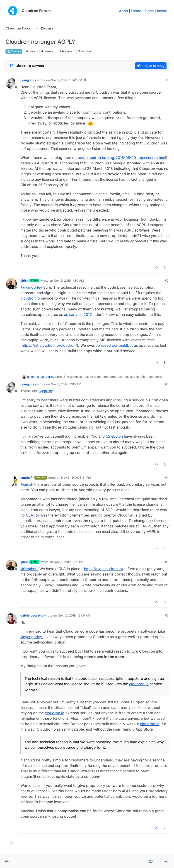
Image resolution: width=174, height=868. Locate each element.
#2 (167, 280)
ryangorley (28, 80)
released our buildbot (115, 345)
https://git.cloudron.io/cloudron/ (49, 345)
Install (162, 11)
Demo (136, 11)
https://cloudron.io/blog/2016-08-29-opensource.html (120, 158)
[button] (6, 862)
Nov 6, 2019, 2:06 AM (66, 384)
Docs (149, 11)
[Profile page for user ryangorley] (11, 83)
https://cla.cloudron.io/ (104, 569)
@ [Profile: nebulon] (114, 436)
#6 (167, 615)
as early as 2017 (78, 315)
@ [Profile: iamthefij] (29, 569)
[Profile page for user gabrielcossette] (11, 619)
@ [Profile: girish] (46, 391)
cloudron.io (30, 298)
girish (24, 280)
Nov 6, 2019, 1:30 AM (69, 280)
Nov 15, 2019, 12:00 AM (74, 615)
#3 (167, 384)
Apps (123, 11)
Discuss (14, 51)
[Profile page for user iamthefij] (11, 481)
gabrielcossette (32, 615)
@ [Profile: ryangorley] (31, 287)
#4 (167, 478)
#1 (167, 80)
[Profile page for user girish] (11, 284)
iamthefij (27, 478)
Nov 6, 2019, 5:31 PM (76, 478)
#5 (167, 562)
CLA (29, 515)
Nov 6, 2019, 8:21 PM (69, 562)
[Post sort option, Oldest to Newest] (27, 66)
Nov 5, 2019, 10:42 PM (66, 80)
